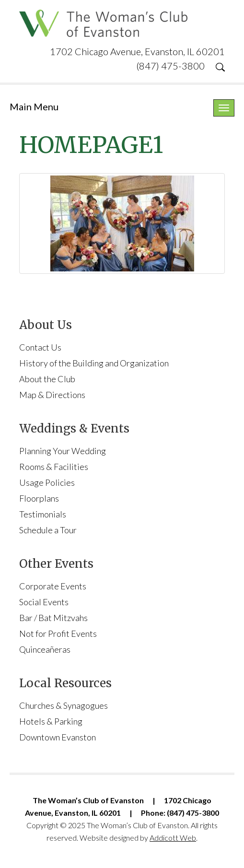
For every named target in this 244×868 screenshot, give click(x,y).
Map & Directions (52, 395)
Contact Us (40, 347)
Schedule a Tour (48, 530)
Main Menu (34, 106)
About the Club (47, 379)
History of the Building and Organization (94, 363)
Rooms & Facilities (54, 467)
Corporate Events (53, 586)
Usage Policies (47, 482)
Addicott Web (173, 838)
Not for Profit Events (58, 633)
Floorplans (39, 498)
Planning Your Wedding (63, 451)
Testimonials (43, 514)
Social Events (44, 602)
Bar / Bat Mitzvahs (53, 618)
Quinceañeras (45, 649)
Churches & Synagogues (64, 705)
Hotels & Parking (51, 721)
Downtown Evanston (58, 737)
